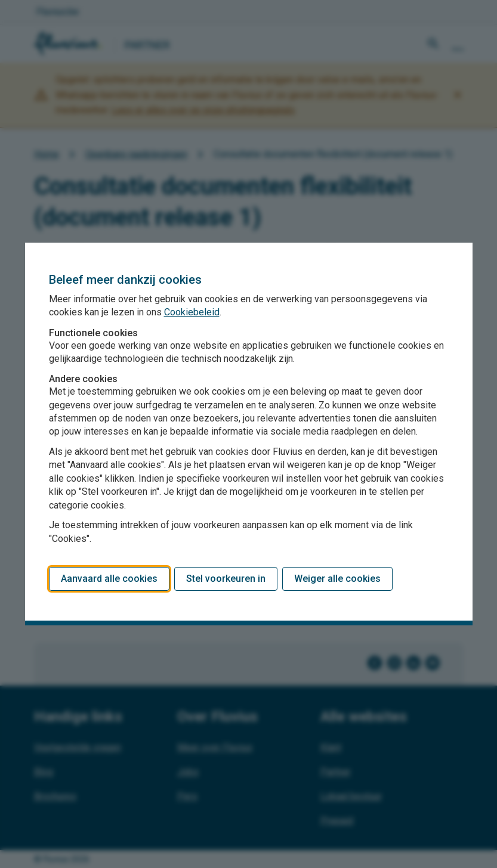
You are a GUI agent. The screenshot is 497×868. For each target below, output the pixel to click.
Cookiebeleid (192, 312)
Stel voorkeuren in (226, 579)
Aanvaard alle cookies (109, 579)
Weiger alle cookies (337, 579)
